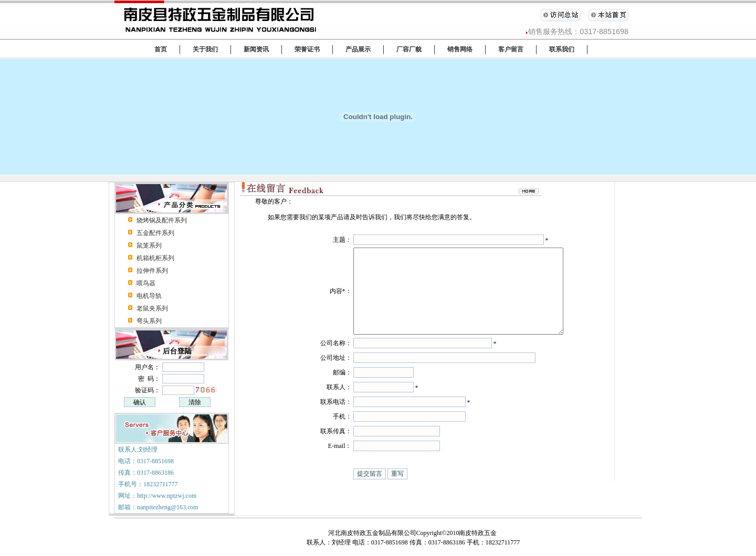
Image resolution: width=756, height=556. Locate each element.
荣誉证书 (307, 49)
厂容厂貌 (409, 49)
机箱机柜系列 (155, 258)
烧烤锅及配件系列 (162, 220)
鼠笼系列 (149, 245)
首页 (161, 49)
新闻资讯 (256, 49)
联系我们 (562, 49)
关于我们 (205, 49)
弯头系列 (149, 321)
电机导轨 (149, 296)
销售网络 (460, 49)
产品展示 (358, 49)
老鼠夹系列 (152, 308)
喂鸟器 (146, 283)
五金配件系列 (155, 233)
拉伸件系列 (152, 271)
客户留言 (511, 49)
